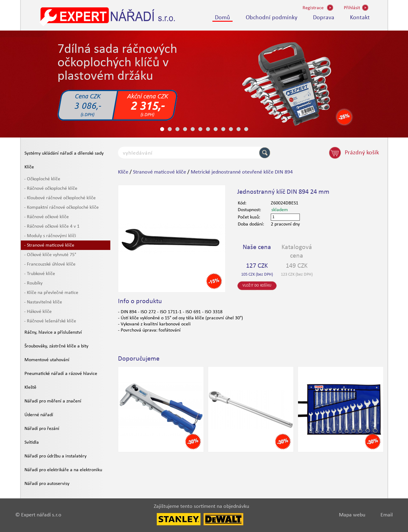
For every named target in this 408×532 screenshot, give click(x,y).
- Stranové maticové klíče (49, 245)
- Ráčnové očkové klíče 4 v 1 (52, 226)
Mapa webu (352, 515)
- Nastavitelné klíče (43, 302)
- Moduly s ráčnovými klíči (50, 236)
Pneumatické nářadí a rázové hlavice (61, 374)
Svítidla (32, 442)
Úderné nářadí (39, 415)
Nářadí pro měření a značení (53, 401)
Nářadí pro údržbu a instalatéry (55, 456)
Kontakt (360, 18)
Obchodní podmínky (272, 18)
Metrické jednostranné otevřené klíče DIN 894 (242, 172)
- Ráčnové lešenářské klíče (50, 321)
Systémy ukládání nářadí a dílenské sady (64, 153)
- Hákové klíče (38, 312)
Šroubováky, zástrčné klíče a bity (56, 346)
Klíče (29, 167)
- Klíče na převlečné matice (51, 293)
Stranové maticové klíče (160, 172)
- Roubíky (33, 283)
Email (387, 515)
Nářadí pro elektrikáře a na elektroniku (63, 470)
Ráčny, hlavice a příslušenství (53, 332)
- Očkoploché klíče (42, 179)
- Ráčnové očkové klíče (46, 217)
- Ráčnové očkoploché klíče (51, 189)
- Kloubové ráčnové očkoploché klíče (60, 198)
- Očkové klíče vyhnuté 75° (50, 255)
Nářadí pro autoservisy (47, 484)
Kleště (30, 387)
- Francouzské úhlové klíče (50, 264)
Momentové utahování (47, 360)
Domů (222, 18)
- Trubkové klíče (40, 274)
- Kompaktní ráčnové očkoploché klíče (61, 207)
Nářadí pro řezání (42, 429)
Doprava (324, 18)
